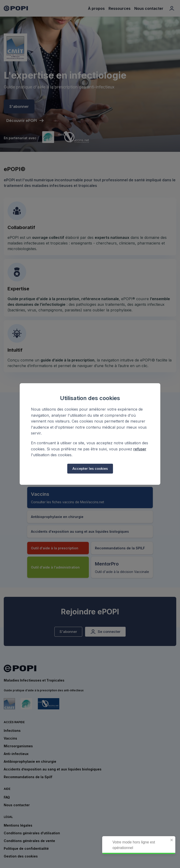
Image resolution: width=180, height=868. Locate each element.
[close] (174, 840)
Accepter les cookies (90, 469)
